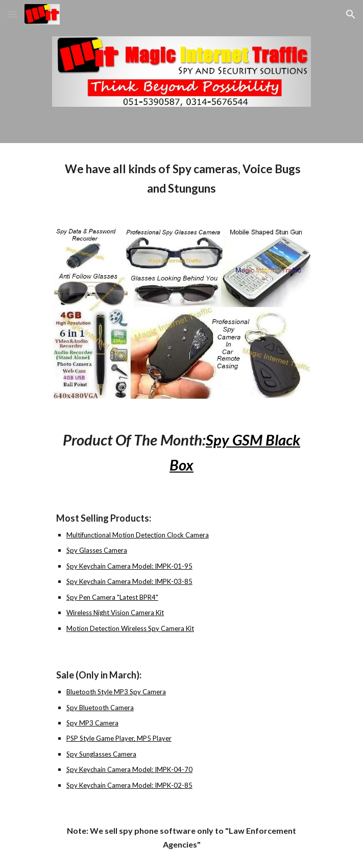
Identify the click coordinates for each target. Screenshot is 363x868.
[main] (181, 179)
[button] (12, 14)
